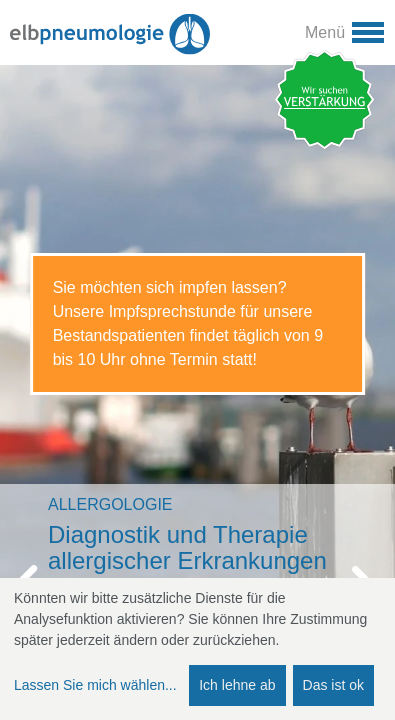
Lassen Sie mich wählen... (95, 685)
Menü (325, 32)
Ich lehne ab (237, 685)
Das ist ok (333, 685)
